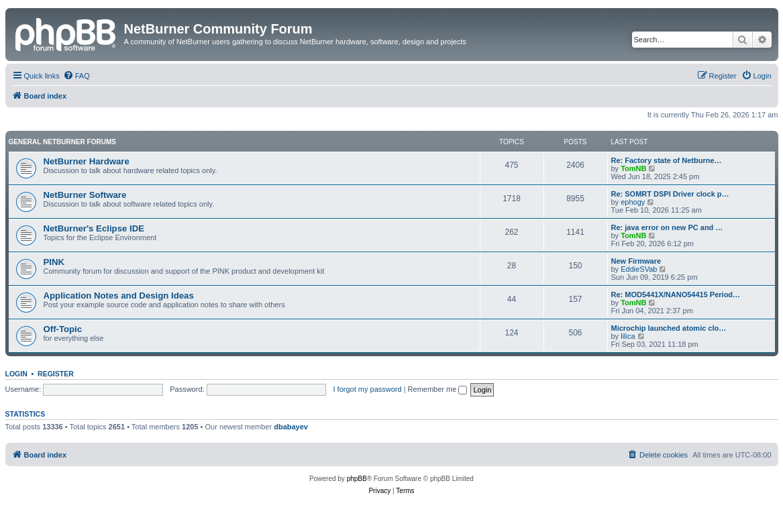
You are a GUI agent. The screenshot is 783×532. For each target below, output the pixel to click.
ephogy (633, 202)
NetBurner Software (85, 195)
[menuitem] (76, 76)
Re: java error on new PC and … (667, 227)
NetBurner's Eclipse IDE (94, 228)
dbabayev (291, 427)
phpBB (357, 479)
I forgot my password (368, 389)
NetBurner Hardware (87, 161)
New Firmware (636, 261)
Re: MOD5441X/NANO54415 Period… (676, 295)
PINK (54, 262)
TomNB (633, 168)
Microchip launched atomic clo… (669, 328)
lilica (628, 336)
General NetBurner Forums (62, 142)
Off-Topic (63, 329)
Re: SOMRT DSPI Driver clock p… (670, 194)
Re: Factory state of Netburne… (667, 160)
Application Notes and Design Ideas (119, 296)
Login (16, 374)
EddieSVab (639, 269)
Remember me (438, 389)
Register (56, 374)
